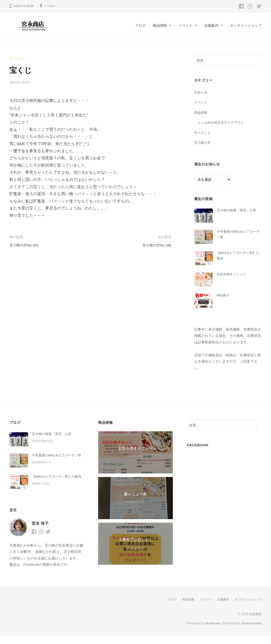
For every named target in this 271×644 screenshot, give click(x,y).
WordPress (209, 631)
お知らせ (201, 92)
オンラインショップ (246, 25)
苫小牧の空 (203, 142)
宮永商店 (255, 622)
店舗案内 (211, 25)
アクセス (51, 6)
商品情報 (160, 25)
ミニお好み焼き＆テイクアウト (222, 122)
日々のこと (18, 58)
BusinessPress (251, 631)
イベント (186, 25)
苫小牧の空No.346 (155, 245)
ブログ (140, 25)
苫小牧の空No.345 (26, 245)
